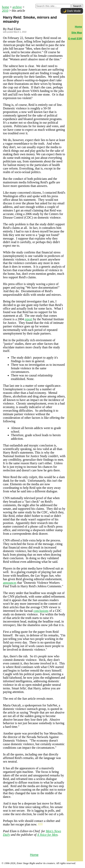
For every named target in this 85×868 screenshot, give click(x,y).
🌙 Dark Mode (72, 11)
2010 (5, 11)
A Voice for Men (47, 835)
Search (77, 6)
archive (17, 7)
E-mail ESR (75, 38)
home (6, 7)
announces (10, 583)
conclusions (41, 611)
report (28, 319)
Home (34, 855)
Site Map (77, 33)
